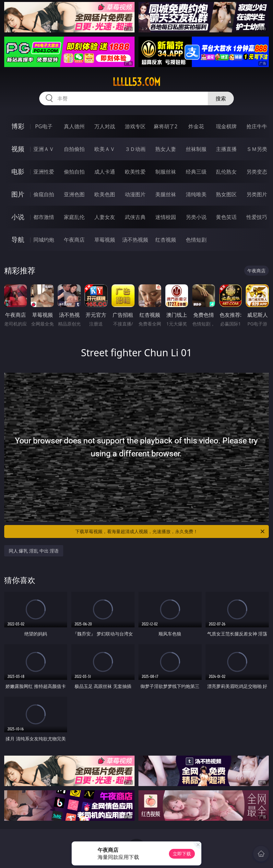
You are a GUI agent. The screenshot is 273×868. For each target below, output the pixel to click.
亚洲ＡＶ (44, 149)
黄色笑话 (226, 217)
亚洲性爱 (44, 172)
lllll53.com (136, 82)
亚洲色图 (74, 194)
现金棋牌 (226, 126)
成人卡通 (105, 172)
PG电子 (44, 126)
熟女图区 (226, 194)
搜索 (221, 98)
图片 (18, 194)
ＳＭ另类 (257, 149)
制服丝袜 (166, 172)
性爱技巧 (257, 217)
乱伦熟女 (226, 172)
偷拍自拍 (74, 172)
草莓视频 (105, 240)
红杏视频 (166, 240)
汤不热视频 (135, 240)
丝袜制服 (196, 149)
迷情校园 (166, 217)
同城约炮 (44, 240)
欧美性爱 (135, 172)
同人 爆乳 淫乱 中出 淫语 (34, 551)
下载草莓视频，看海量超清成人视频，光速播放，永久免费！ (170, 531)
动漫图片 (135, 194)
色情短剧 (196, 240)
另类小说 (196, 217)
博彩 (18, 126)
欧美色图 (105, 194)
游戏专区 (135, 126)
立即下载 (182, 854)
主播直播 (226, 149)
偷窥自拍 (44, 194)
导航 (18, 240)
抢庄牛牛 (257, 126)
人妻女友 (105, 217)
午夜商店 (74, 240)
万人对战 (105, 126)
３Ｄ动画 (135, 149)
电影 (18, 171)
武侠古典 (135, 217)
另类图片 (257, 194)
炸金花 (196, 126)
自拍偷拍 (74, 149)
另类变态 (257, 172)
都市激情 (44, 217)
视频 (18, 149)
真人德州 (74, 126)
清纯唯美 (196, 194)
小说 (18, 217)
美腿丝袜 (166, 194)
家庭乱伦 (74, 217)
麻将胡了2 (166, 126)
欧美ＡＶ (105, 149)
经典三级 (196, 172)
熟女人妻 (166, 149)
